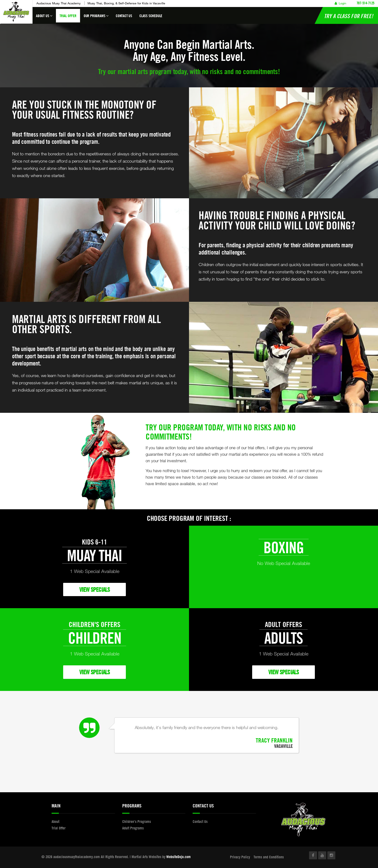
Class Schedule (151, 16)
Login (340, 3)
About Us (44, 18)
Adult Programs (133, 828)
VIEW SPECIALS (94, 589)
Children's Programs (137, 821)
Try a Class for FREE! (349, 16)
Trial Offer (68, 16)
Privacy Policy (240, 857)
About (55, 821)
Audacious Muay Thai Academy (59, 3)
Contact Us (124, 16)
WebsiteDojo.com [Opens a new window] (179, 857)
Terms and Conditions (269, 857)
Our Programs (96, 18)
